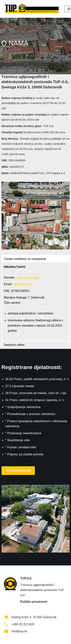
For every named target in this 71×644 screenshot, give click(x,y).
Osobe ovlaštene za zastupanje (25, 259)
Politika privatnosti (34, 602)
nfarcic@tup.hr (23, 284)
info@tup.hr (19, 631)
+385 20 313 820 (27, 278)
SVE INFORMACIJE (18, 471)
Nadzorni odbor (14, 345)
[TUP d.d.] (31, 9)
